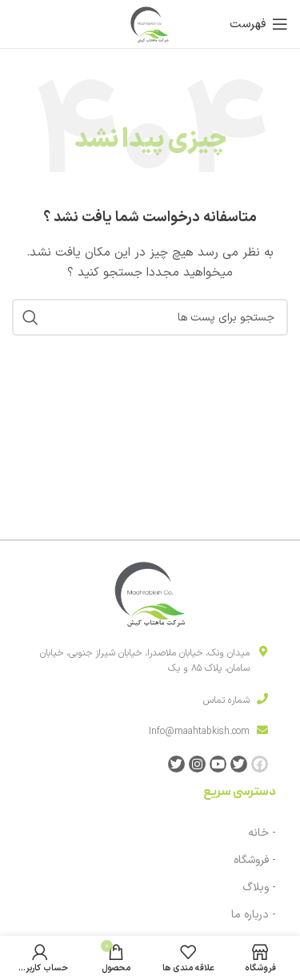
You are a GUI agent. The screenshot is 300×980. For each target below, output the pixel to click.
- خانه (262, 833)
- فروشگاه (255, 860)
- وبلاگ (259, 887)
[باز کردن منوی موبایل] (259, 24)
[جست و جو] (150, 317)
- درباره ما (254, 915)
